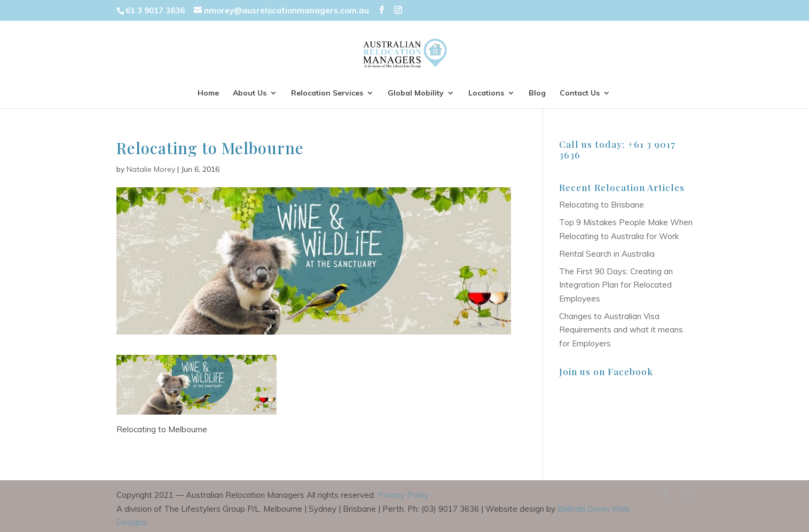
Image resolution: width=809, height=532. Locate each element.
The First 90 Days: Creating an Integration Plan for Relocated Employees (616, 285)
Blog (537, 93)
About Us (250, 93)
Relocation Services (327, 93)
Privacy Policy (403, 495)
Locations (486, 93)
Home (208, 93)
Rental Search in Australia (607, 254)
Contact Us (580, 93)
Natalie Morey (151, 169)
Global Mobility (416, 93)
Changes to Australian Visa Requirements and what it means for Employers (621, 330)
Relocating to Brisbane (602, 205)
